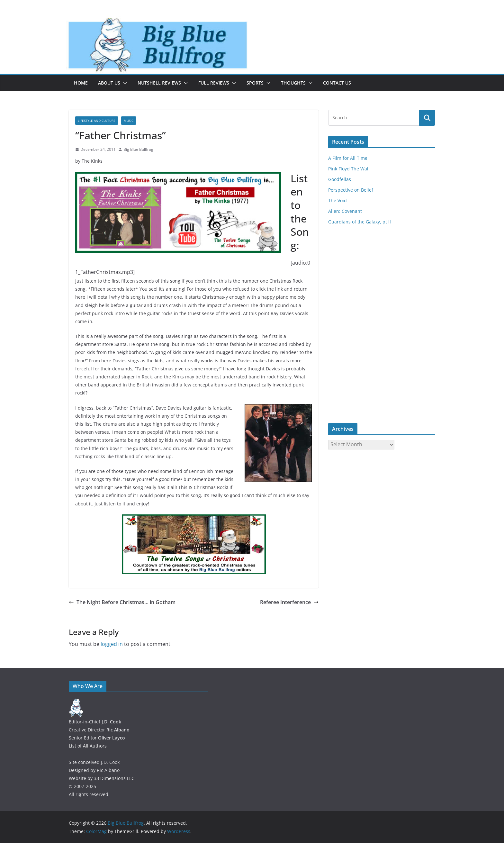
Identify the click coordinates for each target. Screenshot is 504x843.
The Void (337, 200)
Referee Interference (289, 602)
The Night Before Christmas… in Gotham (122, 602)
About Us (109, 83)
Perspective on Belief (351, 190)
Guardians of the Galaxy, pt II (360, 222)
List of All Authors (88, 746)
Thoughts (293, 83)
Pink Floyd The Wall (349, 169)
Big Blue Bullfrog (138, 149)
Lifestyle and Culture (97, 121)
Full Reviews (214, 83)
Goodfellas (340, 179)
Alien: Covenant (345, 211)
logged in (112, 644)
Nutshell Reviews (159, 83)
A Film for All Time (348, 158)
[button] (124, 83)
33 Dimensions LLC (114, 778)
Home (81, 83)
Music (129, 121)
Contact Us (337, 83)
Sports (255, 83)
